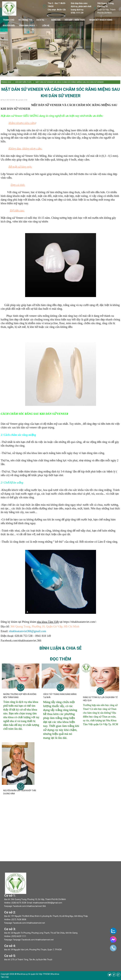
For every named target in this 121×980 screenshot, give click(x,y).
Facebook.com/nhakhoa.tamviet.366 (29, 906)
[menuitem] (6, 82)
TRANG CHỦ (9, 20)
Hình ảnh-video (27, 26)
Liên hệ (46, 26)
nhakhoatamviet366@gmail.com (27, 631)
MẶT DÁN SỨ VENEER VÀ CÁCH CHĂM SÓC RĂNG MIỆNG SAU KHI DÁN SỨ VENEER (70, 82)
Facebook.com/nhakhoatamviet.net (29, 923)
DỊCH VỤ (40, 20)
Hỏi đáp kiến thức (23, 82)
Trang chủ (6, 82)
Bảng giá (56, 20)
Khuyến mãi (9, 26)
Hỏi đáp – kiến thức (75, 20)
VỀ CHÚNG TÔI (25, 20)
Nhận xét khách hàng (101, 20)
